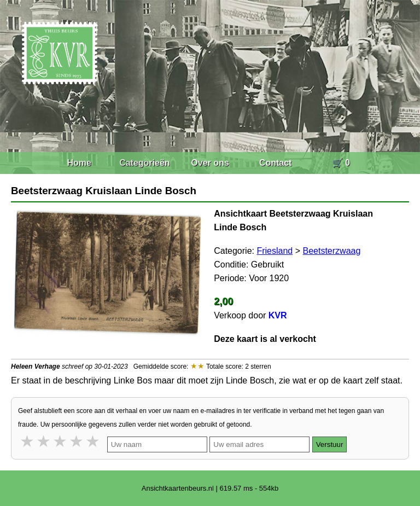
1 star (28, 441)
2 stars (44, 441)
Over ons (210, 163)
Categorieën (144, 163)
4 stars (77, 441)
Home (79, 163)
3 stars (61, 441)
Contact (276, 163)
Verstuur (330, 444)
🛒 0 (341, 163)
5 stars (94, 441)
